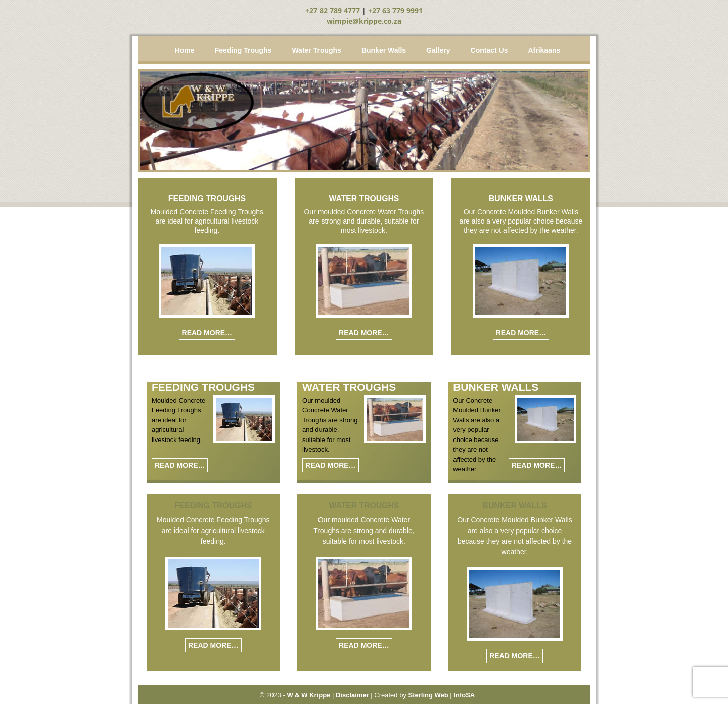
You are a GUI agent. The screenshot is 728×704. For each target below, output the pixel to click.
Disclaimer (352, 695)
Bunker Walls (384, 50)
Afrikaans (544, 50)
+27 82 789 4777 (333, 10)
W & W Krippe (308, 695)
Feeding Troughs (243, 50)
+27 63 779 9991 (395, 10)
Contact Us (489, 50)
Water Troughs (316, 50)
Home (185, 50)
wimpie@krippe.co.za (364, 21)
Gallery (438, 50)
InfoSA (464, 695)
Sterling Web (428, 695)
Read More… (207, 333)
